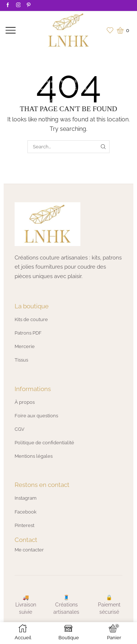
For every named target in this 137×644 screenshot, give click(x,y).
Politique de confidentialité (44, 443)
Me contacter (29, 550)
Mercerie (25, 346)
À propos (25, 402)
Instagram (26, 498)
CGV (20, 429)
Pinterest (24, 525)
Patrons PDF (28, 333)
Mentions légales (34, 456)
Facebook (26, 512)
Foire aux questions (36, 416)
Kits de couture (31, 319)
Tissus (21, 360)
